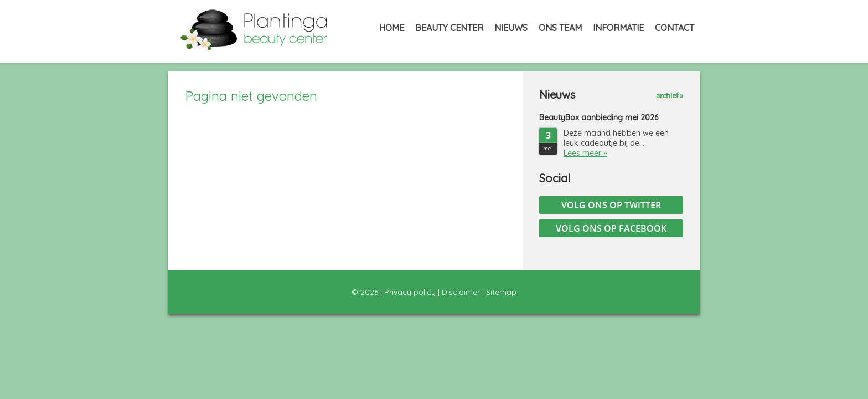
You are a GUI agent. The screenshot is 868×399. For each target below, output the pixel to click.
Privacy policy (410, 292)
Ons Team (560, 28)
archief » (670, 95)
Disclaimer (461, 292)
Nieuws (511, 28)
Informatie (618, 28)
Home (392, 28)
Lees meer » (585, 153)
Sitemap (501, 292)
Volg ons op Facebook (611, 228)
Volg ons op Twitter (611, 205)
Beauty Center (449, 28)
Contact (675, 28)
